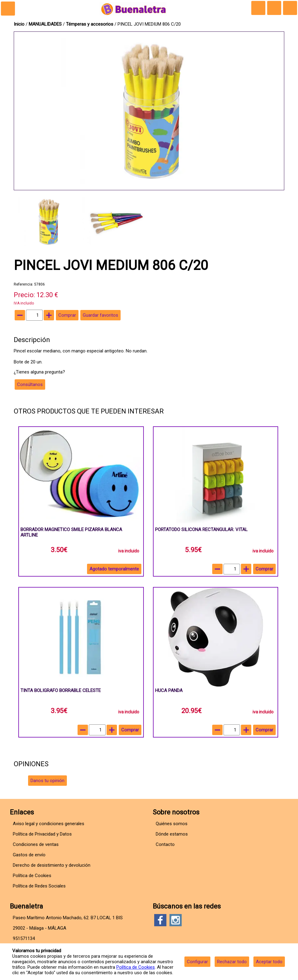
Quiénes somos (172, 824)
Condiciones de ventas (36, 844)
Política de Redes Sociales (39, 886)
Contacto (165, 844)
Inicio (19, 24)
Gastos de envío (29, 855)
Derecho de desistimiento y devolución (52, 865)
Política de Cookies (136, 967)
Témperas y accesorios (90, 24)
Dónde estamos (172, 834)
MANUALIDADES (46, 24)
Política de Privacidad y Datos (42, 834)
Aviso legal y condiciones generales (49, 824)
